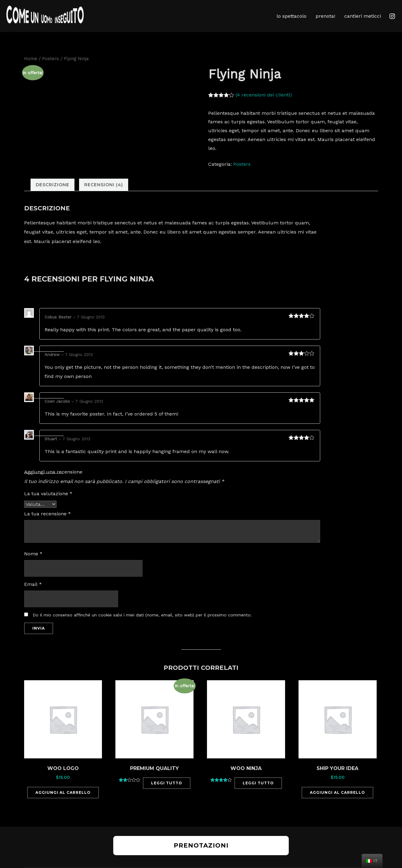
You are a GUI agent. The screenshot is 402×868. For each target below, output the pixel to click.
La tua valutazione (48, 503)
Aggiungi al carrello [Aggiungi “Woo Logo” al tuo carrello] (63, 802)
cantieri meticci (363, 16)
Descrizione (53, 194)
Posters (51, 68)
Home (31, 68)
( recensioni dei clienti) (264, 104)
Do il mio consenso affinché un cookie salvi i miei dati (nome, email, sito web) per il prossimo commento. (142, 624)
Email (33, 594)
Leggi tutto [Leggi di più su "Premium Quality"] (167, 792)
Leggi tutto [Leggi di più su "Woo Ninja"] (258, 792)
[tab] (53, 195)
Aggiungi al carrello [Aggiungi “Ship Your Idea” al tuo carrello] (337, 802)
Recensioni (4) (104, 194)
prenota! (325, 16)
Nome (33, 563)
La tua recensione (47, 523)
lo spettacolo (292, 16)
